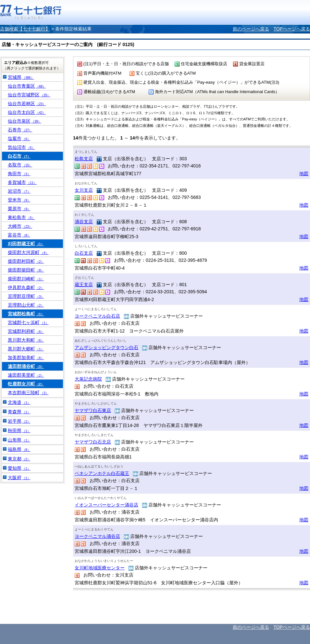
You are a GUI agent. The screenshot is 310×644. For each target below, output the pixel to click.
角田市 (19, 174)
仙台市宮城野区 (29, 95)
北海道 (19, 402)
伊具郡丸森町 (26, 287)
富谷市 (19, 235)
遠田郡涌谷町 (26, 366)
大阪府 (19, 478)
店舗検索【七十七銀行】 (25, 29)
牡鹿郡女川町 (26, 384)
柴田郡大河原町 (28, 252)
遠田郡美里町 (26, 375)
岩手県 (19, 421)
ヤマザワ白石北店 (93, 442)
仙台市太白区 (27, 112)
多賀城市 (22, 182)
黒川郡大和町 (26, 340)
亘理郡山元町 (26, 305)
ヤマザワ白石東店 (93, 410)
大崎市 (20, 226)
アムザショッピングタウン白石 (106, 347)
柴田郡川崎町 (26, 279)
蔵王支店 (84, 285)
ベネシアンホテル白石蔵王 (102, 473)
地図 (304, 174)
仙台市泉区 (25, 121)
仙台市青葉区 (27, 86)
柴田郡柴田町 (26, 270)
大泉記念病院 (88, 379)
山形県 (19, 440)
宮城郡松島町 (26, 314)
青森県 (19, 412)
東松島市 (21, 217)
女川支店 (84, 190)
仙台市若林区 (27, 103)
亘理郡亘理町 (26, 296)
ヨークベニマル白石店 (97, 316)
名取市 (20, 165)
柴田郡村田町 (26, 261)
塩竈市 (19, 139)
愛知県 (19, 468)
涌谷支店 (84, 222)
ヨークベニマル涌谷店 (97, 536)
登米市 (19, 200)
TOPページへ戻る (292, 29)
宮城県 (21, 77)
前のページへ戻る (251, 29)
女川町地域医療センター (100, 568)
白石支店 (84, 253)
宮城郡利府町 (26, 331)
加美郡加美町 (26, 358)
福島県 (19, 449)
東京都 (19, 459)
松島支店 (84, 159)
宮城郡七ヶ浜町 (28, 322)
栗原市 (19, 209)
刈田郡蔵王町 (26, 244)
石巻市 (20, 130)
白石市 (19, 156)
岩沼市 (19, 191)
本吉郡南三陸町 (28, 393)
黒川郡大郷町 (26, 349)
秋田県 (19, 431)
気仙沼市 (21, 147)
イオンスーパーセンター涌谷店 (106, 505)
